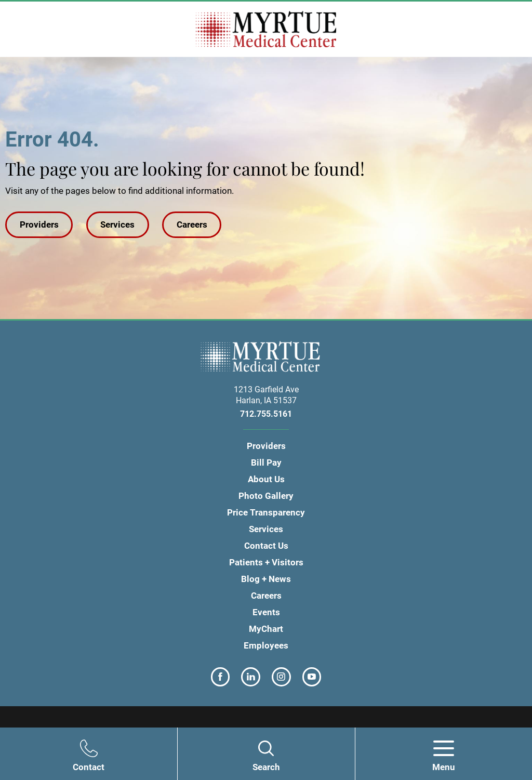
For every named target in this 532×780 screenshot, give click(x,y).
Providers (39, 224)
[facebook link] (221, 677)
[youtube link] (312, 677)
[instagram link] (281, 677)
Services (117, 224)
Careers (192, 224)
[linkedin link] (251, 677)
